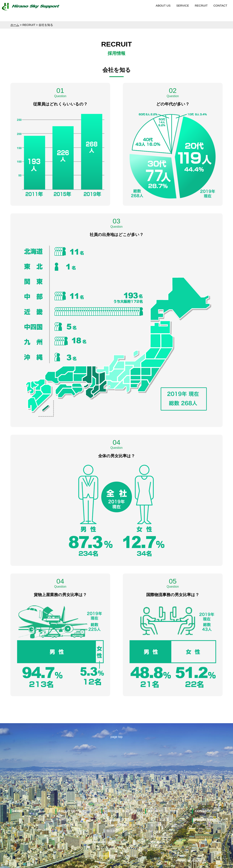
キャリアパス (159, 831)
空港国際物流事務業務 (121, 825)
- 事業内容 (119, 811)
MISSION (67, 819)
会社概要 (67, 825)
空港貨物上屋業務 (118, 819)
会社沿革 (67, 831)
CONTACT (220, 6)
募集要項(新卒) (160, 836)
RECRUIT (201, 6)
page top (117, 737)
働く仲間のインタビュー (166, 825)
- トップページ (29, 811)
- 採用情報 (163, 811)
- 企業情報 (75, 811)
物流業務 (112, 831)
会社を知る (158, 819)
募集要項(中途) (160, 842)
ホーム (15, 25)
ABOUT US (163, 6)
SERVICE (183, 6)
